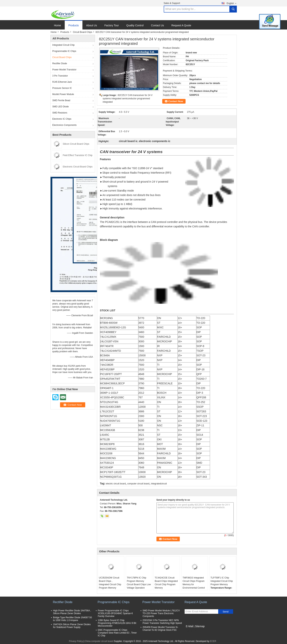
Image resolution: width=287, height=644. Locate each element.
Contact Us (157, 25)
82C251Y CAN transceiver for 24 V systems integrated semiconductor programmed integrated (128, 99)
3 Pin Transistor (60, 76)
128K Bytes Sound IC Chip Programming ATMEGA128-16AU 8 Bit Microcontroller (117, 623)
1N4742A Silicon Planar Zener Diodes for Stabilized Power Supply (72, 626)
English (232, 3)
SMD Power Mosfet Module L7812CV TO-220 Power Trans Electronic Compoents (161, 613)
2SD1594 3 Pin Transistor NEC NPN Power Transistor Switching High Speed (162, 622)
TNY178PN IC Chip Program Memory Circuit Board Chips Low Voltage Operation (139, 583)
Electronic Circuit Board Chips (78, 167)
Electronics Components (65, 125)
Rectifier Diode (60, 63)
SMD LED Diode (61, 107)
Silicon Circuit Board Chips (76, 144)
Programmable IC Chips (64, 51)
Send (226, 612)
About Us (92, 25)
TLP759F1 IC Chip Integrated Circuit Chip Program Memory (222, 581)
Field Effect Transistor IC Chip (78, 155)
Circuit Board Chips (83, 32)
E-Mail (190, 626)
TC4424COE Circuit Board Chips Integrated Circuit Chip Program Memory (166, 583)
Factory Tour (112, 25)
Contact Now (176, 101)
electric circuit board (116, 484)
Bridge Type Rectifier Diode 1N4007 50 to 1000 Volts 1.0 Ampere (73, 619)
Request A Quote (181, 25)
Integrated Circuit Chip (63, 45)
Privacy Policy (76, 641)
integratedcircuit (159, 484)
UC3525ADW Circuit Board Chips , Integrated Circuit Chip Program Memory (110, 583)
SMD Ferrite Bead (61, 100)
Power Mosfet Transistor (64, 70)
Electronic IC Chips (62, 119)
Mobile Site (191, 631)
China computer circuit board (99, 641)
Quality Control (135, 25)
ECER (213, 641)
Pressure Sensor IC (62, 88)
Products (74, 25)
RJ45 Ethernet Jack (62, 82)
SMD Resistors (60, 113)
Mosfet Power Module (63, 94)
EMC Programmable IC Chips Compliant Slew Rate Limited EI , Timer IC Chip (117, 633)
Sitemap (200, 626)
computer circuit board (138, 484)
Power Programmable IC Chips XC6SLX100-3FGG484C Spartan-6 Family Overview (115, 613)
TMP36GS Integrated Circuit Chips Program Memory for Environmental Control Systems (194, 584)
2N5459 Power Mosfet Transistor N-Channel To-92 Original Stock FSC (160, 629)
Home (58, 25)
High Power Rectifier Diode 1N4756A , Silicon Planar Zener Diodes (72, 612)
